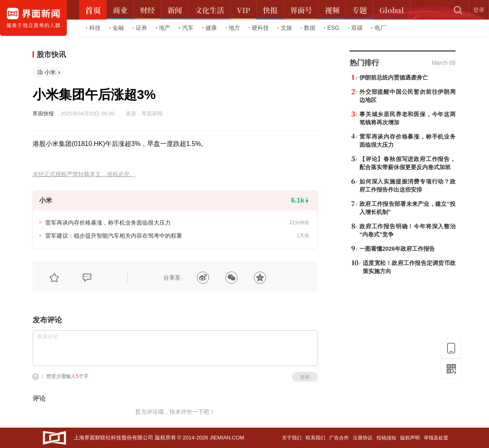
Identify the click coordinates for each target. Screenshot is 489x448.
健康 (209, 28)
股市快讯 (51, 55)
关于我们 (292, 438)
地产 (163, 28)
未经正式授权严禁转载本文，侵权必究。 (84, 174)
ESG (332, 28)
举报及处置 (436, 438)
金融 (117, 28)
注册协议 (363, 438)
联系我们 (315, 438)
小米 (50, 72)
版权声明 (410, 438)
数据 (308, 28)
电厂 (379, 28)
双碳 (355, 28)
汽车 (186, 28)
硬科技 (259, 28)
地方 (233, 28)
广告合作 (339, 438)
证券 (140, 28)
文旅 (285, 28)
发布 (305, 377)
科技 (93, 28)
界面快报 (43, 114)
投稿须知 (386, 438)
